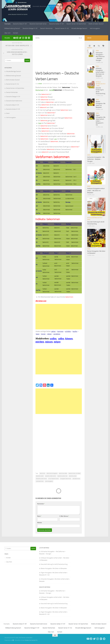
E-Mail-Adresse (64, 516)
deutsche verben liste (62, 476)
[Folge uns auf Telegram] (29, 38)
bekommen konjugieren (52, 473)
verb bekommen (40, 481)
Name (39, 516)
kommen (60, 331)
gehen (53, 331)
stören (49, 334)
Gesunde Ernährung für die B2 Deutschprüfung (54, 564)
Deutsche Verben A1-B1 (57, 24)
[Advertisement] (59, 57)
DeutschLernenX (18, 6)
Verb (51, 90)
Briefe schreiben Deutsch (96, 24)
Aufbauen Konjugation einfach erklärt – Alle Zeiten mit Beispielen (100, 72)
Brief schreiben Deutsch (13, 80)
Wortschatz (40, 90)
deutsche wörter (73, 476)
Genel (38, 38)
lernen (43, 334)
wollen (53, 339)
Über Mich (9, 562)
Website (40, 523)
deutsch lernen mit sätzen (74, 473)
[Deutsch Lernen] (14, 38)
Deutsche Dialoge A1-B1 (30, 28)
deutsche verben (40, 476)
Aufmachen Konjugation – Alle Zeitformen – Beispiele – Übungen (100, 57)
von (56, 139)
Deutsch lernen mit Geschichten (76, 24)
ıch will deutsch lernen (53, 479)
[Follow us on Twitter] (20, 38)
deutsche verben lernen (51, 476)
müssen (49, 342)
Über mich (7, 33)
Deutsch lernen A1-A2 (62, 28)
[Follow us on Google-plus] (26, 38)
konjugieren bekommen (66, 479)
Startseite (7, 24)
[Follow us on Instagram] (23, 38)
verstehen (57, 334)
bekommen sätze (63, 473)
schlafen (68, 331)
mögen (57, 342)
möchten (40, 342)
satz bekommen (76, 479)
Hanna (40, 84)
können (69, 339)
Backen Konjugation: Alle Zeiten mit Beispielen (54, 568)
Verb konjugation (95, 28)
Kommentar (41, 504)
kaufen (75, 331)
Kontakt (16, 33)
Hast (40, 123)
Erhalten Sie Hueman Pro (31, 640)
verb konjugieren (49, 481)
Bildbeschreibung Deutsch (12, 28)
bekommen (42, 473)
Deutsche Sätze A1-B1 (20, 24)
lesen (38, 334)
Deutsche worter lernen (41, 479)
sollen (61, 339)
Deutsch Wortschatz (46, 28)
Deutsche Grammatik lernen (38, 24)
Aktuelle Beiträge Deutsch (79, 28)
